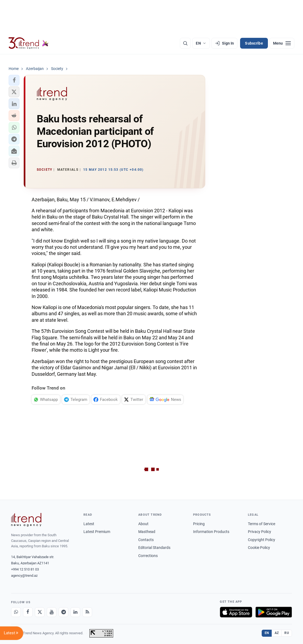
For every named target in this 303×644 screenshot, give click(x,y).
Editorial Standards (154, 548)
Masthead (147, 532)
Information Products (211, 532)
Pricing (199, 524)
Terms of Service (262, 524)
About (143, 524)
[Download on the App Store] (236, 612)
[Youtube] (52, 612)
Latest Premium (97, 532)
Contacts (146, 540)
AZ (277, 633)
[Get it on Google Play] (274, 612)
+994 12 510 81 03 (25, 569)
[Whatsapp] (16, 612)
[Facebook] (28, 612)
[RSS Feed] (87, 612)
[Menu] (282, 43)
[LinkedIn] (75, 612)
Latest (89, 524)
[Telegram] (63, 612)
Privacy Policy (260, 532)
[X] (40, 612)
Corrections (148, 556)
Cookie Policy (259, 548)
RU (287, 633)
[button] (14, 80)
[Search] (185, 43)
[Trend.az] (29, 43)
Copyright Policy (262, 540)
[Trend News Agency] (26, 520)
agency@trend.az (24, 576)
